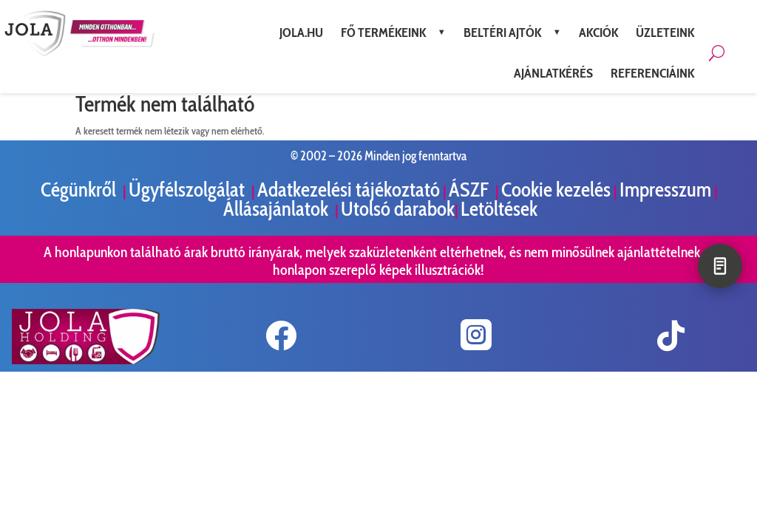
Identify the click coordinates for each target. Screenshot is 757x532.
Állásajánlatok (278, 209)
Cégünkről (80, 190)
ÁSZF (471, 190)
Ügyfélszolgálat (189, 190)
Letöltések (499, 209)
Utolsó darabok (398, 209)
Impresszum (665, 190)
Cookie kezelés (556, 190)
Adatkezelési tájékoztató (349, 190)
